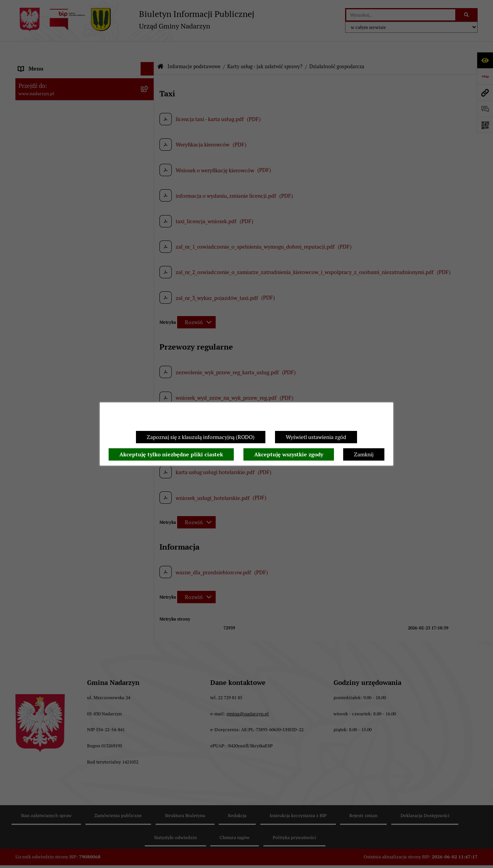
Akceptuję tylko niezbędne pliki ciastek (171, 454)
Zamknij (364, 454)
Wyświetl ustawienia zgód (316, 437)
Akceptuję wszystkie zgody (289, 454)
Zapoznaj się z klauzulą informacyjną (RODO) (201, 437)
